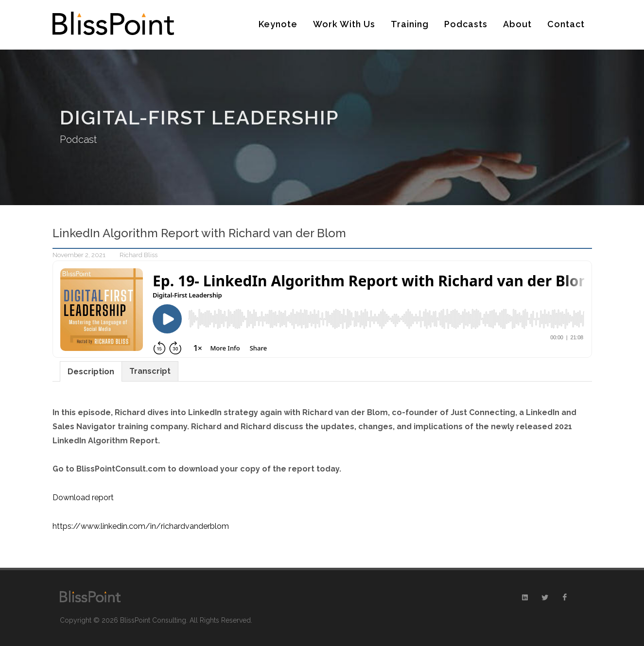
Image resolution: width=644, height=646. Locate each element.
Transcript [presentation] (150, 371)
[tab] (91, 371)
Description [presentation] (91, 372)
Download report (83, 498)
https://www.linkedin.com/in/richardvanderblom (141, 526)
